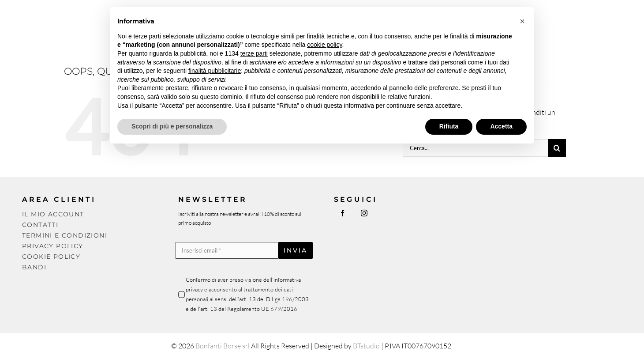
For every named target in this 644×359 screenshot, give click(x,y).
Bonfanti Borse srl (223, 346)
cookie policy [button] (324, 45)
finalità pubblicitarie (215, 71)
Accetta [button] (501, 126)
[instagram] (364, 213)
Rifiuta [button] (449, 126)
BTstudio (366, 346)
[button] (522, 21)
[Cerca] (557, 148)
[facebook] (343, 213)
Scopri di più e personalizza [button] (172, 126)
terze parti (254, 53)
